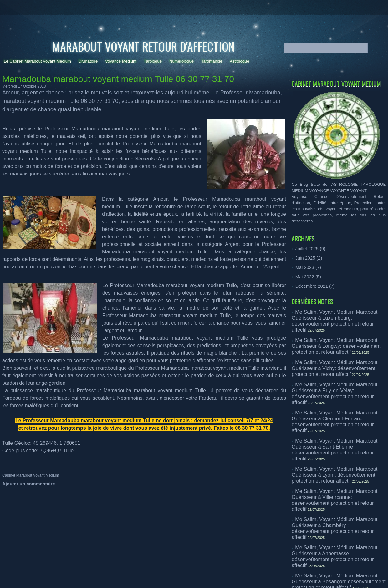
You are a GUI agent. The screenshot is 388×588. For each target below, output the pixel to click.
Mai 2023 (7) (307, 267)
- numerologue (145, 572)
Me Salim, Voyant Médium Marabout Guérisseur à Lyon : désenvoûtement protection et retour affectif (338, 422)
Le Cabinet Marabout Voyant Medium (37, 61)
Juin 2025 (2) (307, 258)
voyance (108, 572)
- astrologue (241, 572)
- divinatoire (188, 572)
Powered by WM (194, 560)
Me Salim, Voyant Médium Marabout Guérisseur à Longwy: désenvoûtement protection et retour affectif (338, 333)
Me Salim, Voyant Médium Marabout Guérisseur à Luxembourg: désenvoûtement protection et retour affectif (338, 314)
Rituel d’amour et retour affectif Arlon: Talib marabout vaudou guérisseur (332, 513)
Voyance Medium (121, 61)
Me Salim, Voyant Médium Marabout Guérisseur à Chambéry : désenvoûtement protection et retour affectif (338, 460)
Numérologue (181, 61)
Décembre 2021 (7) (313, 285)
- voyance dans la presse (287, 572)
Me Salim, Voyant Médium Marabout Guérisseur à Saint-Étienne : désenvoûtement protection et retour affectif (338, 406)
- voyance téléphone (214, 572)
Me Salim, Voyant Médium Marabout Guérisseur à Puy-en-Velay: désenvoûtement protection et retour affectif (338, 369)
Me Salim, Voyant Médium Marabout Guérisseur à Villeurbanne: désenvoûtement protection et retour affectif (338, 442)
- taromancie (168, 572)
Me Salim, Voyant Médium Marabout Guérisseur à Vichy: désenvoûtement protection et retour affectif (338, 349)
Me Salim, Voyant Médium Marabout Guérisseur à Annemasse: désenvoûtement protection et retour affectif (338, 479)
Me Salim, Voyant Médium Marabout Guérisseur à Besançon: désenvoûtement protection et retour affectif (338, 497)
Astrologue (239, 61)
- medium (259, 572)
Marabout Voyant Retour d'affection (143, 46)
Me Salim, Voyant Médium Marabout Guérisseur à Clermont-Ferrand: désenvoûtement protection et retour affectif (338, 387)
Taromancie (212, 61)
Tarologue (153, 61)
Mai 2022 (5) (307, 276)
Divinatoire (88, 61)
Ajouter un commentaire (26, 484)
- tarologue (124, 572)
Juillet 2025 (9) (309, 248)
